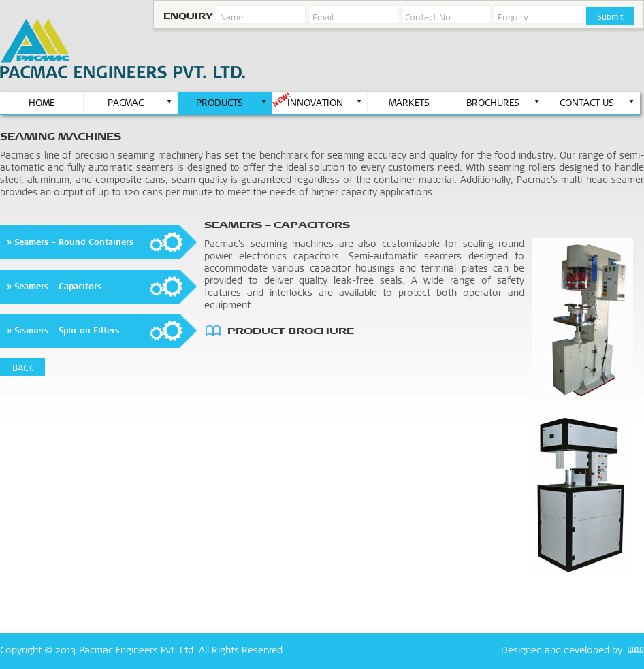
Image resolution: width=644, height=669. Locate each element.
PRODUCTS (232, 103)
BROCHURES (503, 103)
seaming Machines (61, 136)
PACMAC (141, 103)
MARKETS (409, 103)
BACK (23, 368)
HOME (42, 103)
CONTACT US (597, 103)
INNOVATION (325, 103)
